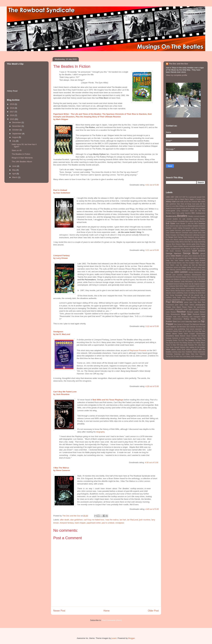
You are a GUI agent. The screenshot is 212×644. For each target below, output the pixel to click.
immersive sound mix (173, 267)
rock (175, 317)
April (14, 174)
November (17, 126)
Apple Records (171, 209)
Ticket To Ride (171, 345)
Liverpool (169, 284)
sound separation (196, 329)
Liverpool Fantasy (61, 255)
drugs (196, 242)
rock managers (195, 317)
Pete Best (197, 302)
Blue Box (202, 221)
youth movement (196, 356)
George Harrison (174, 253)
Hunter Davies (177, 263)
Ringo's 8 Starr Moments (22, 158)
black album (189, 221)
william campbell (192, 350)
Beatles (182, 216)
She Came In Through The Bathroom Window (190, 324)
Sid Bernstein (181, 327)
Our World (201, 297)
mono (188, 290)
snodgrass (120, 523)
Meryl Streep (170, 291)
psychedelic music (181, 309)
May (14, 170)
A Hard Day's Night (186, 199)
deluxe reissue (179, 240)
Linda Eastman (175, 282)
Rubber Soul (171, 321)
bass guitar (180, 213)
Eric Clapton (174, 246)
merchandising (200, 288)
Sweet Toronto (191, 338)
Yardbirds (189, 352)
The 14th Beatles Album (22, 162)
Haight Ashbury (193, 258)
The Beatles (189, 340)
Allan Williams (180, 206)
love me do (189, 284)
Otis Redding (192, 297)
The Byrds (169, 343)
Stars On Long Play (194, 331)
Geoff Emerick (199, 251)
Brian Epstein (193, 226)
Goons (195, 256)
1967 (172, 197)
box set (179, 226)
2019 (12, 104)
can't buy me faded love (94, 520)
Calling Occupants (184, 228)
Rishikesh (196, 314)
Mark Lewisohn (190, 286)
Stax (204, 331)
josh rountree (145, 520)
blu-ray (196, 221)
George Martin (191, 253)
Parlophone (190, 300)
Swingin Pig (201, 338)
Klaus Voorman (192, 277)
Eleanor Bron (170, 244)
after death (65, 520)
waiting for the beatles (197, 347)
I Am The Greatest (188, 263)
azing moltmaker (183, 211)
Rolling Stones (190, 319)
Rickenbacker (175, 314)
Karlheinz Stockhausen (193, 275)
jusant (114, 638)
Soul (187, 329)
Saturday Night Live (193, 321)
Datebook (191, 237)
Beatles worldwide (179, 221)
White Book (181, 350)
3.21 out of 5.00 (152, 250)
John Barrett (191, 270)
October (16, 130)
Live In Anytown (199, 282)
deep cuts (169, 240)
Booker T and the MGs (189, 224)
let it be (182, 279)
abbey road (171, 201)
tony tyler (184, 345)
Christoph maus (187, 233)
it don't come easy (199, 267)
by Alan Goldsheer (62, 193)
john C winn (201, 270)
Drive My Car (189, 242)
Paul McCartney (174, 302)
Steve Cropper (189, 334)
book (178, 224)
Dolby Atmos (180, 242)
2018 (12, 108)
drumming (202, 242)
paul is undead (108, 523)
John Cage (170, 272)
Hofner (181, 260)
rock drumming (183, 317)
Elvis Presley (201, 244)
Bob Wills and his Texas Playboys (108, 400)
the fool (176, 343)
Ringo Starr (186, 314)
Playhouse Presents (138, 350)
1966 (168, 197)
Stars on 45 (17, 150)
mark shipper (80, 523)
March (15, 177)
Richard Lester (193, 312)
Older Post (153, 611)
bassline (188, 213)
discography (188, 240)
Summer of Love (178, 338)
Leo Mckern (175, 279)
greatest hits (183, 258)
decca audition (200, 237)
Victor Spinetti (174, 347)
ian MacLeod (132, 520)
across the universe (190, 202)
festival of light (191, 249)
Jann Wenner (171, 270)
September (17, 134)
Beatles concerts (194, 216)
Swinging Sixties (172, 340)
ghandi (203, 254)
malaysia (172, 286)
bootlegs (202, 223)
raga (190, 309)
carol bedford (186, 230)
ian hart (123, 520)
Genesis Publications (183, 251)
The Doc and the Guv (178, 64)
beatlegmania (201, 213)
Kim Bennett (177, 277)
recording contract (199, 309)
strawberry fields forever (176, 336)
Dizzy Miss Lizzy (199, 240)
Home (107, 611)
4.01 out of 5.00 (152, 185)
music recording (189, 293)
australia (202, 209)
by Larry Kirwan (61, 258)
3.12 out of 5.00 (152, 326)
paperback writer (94, 523)
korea (200, 277)
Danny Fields (183, 237)
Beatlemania (171, 216)
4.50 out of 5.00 (151, 462)
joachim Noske (181, 270)
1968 (177, 197)
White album (171, 349)
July (14, 141)
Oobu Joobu (181, 297)
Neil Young (170, 295)
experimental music (178, 249)
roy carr (202, 319)
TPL (196, 345)
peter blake (179, 305)
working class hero (179, 352)
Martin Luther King (172, 288)
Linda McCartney (187, 282)
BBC (193, 213)
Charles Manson (175, 233)
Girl (183, 256)
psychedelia (201, 307)
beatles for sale (179, 219)
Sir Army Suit (201, 327)
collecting (196, 235)
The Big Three (200, 340)
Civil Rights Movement (184, 235)
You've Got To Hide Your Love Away (178, 356)
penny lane (188, 302)
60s (176, 199)
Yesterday (169, 354)
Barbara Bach (171, 213)
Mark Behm (180, 286)
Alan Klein (181, 204)
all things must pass (192, 204)
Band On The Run (198, 211)
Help (168, 260)
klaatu (184, 277)
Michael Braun (180, 291)
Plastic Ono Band (173, 307)
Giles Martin (176, 256)
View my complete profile (177, 75)
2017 (12, 112)
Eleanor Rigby (181, 244)
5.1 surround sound (194, 197)
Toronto (191, 345)
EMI (167, 246)
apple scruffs (181, 209)
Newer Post (59, 611)
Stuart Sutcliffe (192, 336)
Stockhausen (201, 334)
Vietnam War (184, 347)
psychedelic (170, 309)
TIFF (178, 345)
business (202, 226)
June (15, 166)
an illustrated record (193, 206)
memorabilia (190, 288)
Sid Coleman (191, 327)
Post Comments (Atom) (112, 620)
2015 (12, 119)
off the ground (194, 295)
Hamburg (202, 258)
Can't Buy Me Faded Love (65, 392)
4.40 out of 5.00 (152, 509)
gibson (168, 256)
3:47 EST (182, 197)
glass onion (188, 256)
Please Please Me (189, 307)
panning (169, 300)
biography (100, 432)
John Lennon (181, 272)
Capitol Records (175, 230)
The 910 (181, 340)
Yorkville (202, 354)
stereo (168, 333)
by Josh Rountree (61, 394)
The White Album (199, 343)
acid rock (180, 201)
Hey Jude (174, 260)
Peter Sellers (189, 305)
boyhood (185, 226)
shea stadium (171, 327)
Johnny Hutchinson (195, 272)
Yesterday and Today (182, 354)
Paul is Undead (60, 190)
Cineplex (173, 235)
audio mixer (195, 209)
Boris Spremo (171, 226)
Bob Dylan (171, 223)
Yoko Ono (195, 354)
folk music (170, 251)
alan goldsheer (76, 520)
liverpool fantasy (67, 523)
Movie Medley (196, 291)
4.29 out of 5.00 (152, 386)
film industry (201, 249)
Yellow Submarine (199, 352)
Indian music (186, 267)
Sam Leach (181, 322)
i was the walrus (112, 520)
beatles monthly (193, 219)
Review (173, 312)
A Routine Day (200, 199)
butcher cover (171, 228)
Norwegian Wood (181, 295)
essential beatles (195, 246)
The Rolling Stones (186, 343)
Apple (203, 206)
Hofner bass (189, 260)
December (17, 122)
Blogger (131, 638)
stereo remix (177, 333)
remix (168, 312)
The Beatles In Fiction (21, 154)
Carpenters (196, 230)
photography (200, 305)
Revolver (181, 312)
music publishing (178, 293)
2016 (12, 115)
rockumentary (177, 319)
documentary (170, 242)
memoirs (183, 288)
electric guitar (191, 244)
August (15, 137)
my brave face (200, 293)
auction (188, 209)
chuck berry (197, 233)
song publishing (179, 329)
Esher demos (184, 246)
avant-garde (170, 211)
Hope (197, 260)
